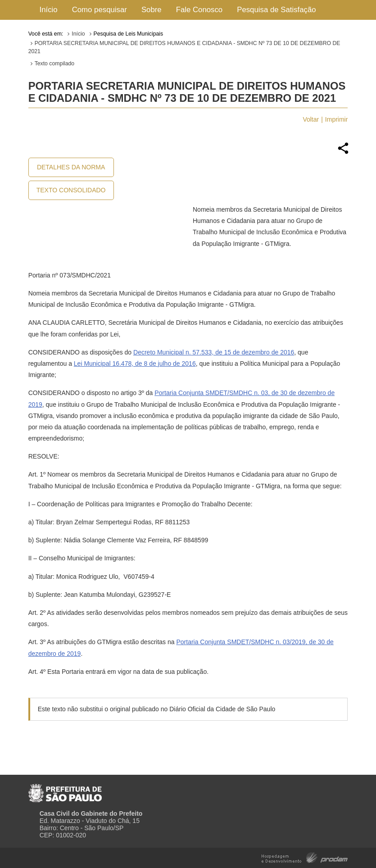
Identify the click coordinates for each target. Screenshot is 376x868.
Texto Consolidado (71, 190)
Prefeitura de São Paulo (65, 790)
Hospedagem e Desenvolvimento (305, 857)
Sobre (152, 10)
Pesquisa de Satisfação (276, 10)
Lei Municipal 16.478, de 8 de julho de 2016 (135, 364)
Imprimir (337, 119)
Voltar (311, 119)
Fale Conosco (199, 10)
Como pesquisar (100, 10)
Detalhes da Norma (71, 167)
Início (49, 10)
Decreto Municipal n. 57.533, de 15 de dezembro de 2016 (214, 352)
